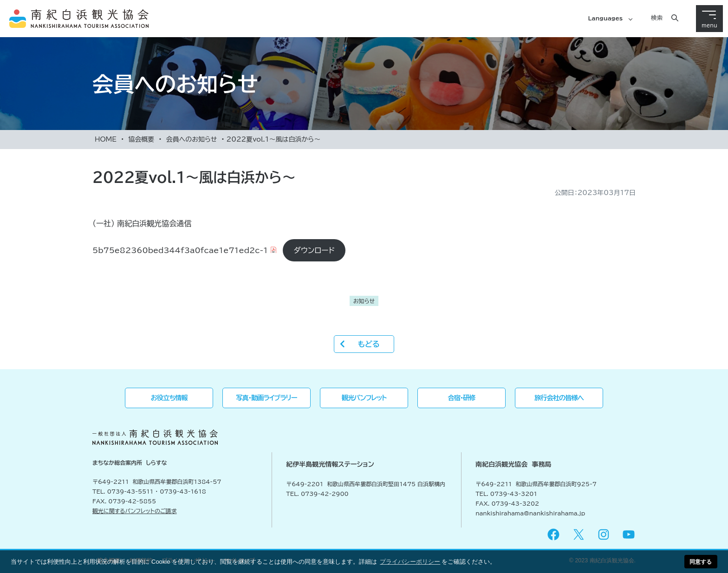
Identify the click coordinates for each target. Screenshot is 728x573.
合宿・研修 (462, 398)
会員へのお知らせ (191, 139)
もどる (368, 344)
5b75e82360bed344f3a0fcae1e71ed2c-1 (180, 250)
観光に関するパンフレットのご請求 (135, 511)
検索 (657, 18)
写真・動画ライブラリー (266, 398)
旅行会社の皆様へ (559, 398)
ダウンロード (314, 250)
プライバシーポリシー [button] (410, 562)
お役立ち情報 (169, 398)
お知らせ (364, 301)
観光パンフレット (364, 398)
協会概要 (141, 139)
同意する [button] (701, 562)
